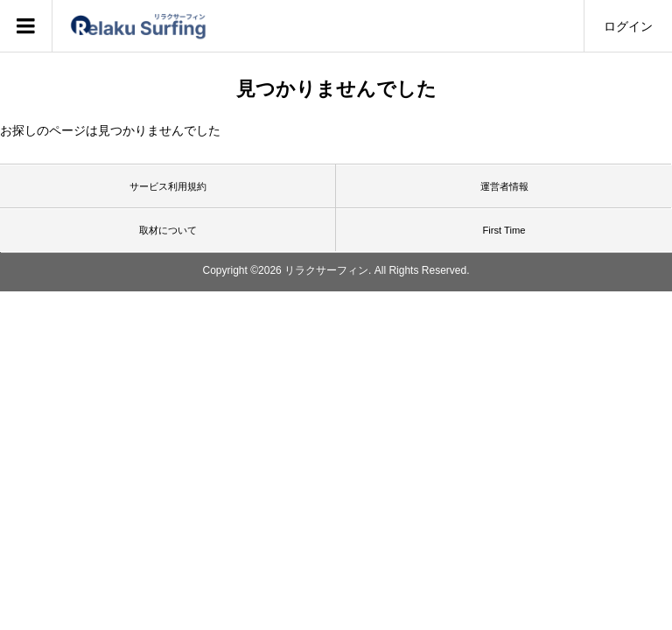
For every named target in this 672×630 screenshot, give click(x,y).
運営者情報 (504, 186)
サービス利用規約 (168, 186)
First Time (504, 230)
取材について (168, 230)
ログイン (628, 26)
